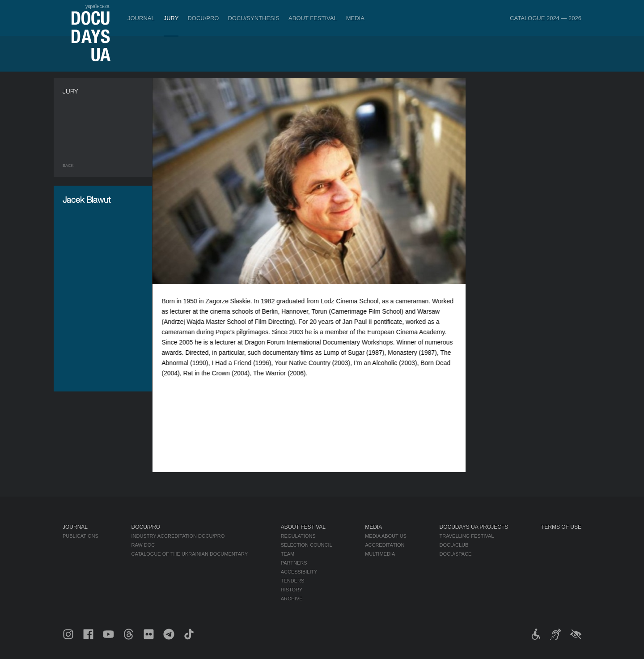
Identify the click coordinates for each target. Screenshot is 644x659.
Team (288, 554)
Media (355, 18)
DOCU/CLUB (454, 545)
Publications (80, 536)
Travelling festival (467, 536)
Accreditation (385, 545)
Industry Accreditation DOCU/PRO (178, 536)
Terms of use (561, 527)
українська (97, 6)
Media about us (386, 536)
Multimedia (380, 554)
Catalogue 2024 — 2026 (546, 18)
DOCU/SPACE (456, 554)
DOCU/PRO (203, 18)
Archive (292, 599)
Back (68, 166)
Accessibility (299, 572)
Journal (141, 18)
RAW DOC (143, 545)
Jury (171, 18)
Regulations (298, 536)
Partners (294, 563)
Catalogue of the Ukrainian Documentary (189, 554)
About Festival (313, 18)
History (292, 590)
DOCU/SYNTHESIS (254, 18)
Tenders (293, 581)
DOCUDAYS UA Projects (474, 527)
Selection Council (307, 545)
